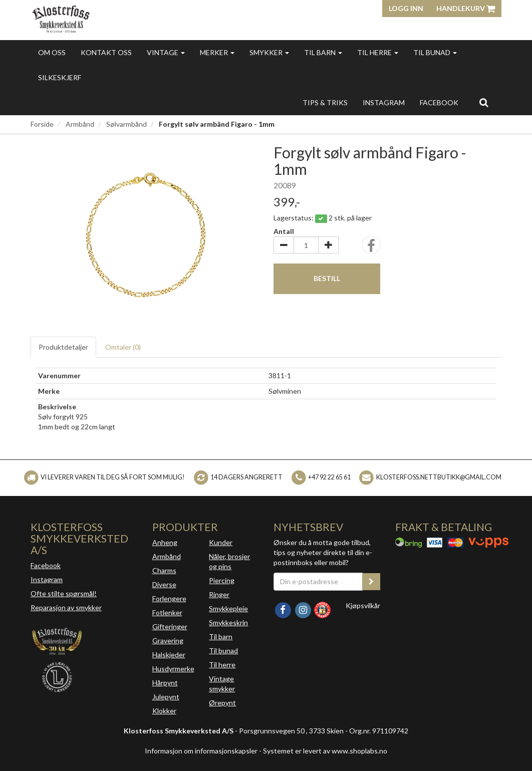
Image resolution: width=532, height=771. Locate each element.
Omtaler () (123, 347)
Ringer (219, 594)
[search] (484, 102)
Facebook (46, 565)
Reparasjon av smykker (66, 607)
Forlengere (169, 598)
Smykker (269, 52)
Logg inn (406, 8)
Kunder (221, 542)
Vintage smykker (222, 684)
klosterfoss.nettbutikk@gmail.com (439, 477)
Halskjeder (169, 655)
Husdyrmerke (173, 669)
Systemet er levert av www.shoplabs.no (325, 751)
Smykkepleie (228, 608)
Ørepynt (222, 703)
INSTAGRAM (384, 102)
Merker (217, 52)
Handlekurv (466, 8)
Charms (164, 570)
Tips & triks (325, 102)
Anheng (165, 542)
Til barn (323, 52)
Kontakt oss (106, 52)
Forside (42, 124)
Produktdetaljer (63, 347)
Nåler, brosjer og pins (229, 561)
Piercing (222, 580)
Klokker (164, 711)
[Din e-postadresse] (318, 582)
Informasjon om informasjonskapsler (201, 751)
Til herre (378, 52)
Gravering (168, 640)
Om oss (52, 52)
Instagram (47, 579)
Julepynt (166, 697)
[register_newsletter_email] (371, 582)
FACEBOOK (439, 102)
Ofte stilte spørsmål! (64, 593)
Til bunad (435, 52)
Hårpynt (165, 683)
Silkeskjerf (60, 77)
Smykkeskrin (228, 622)
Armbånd (80, 124)
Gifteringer (170, 626)
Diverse (164, 584)
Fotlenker (167, 612)
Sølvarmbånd (126, 124)
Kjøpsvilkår (363, 605)
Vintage (166, 52)
